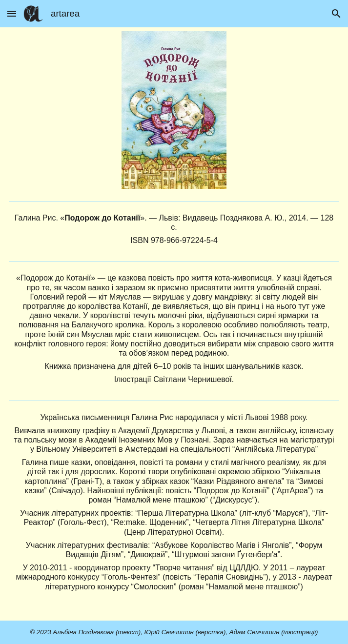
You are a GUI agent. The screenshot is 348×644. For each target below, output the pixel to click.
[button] (12, 13)
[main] (174, 229)
